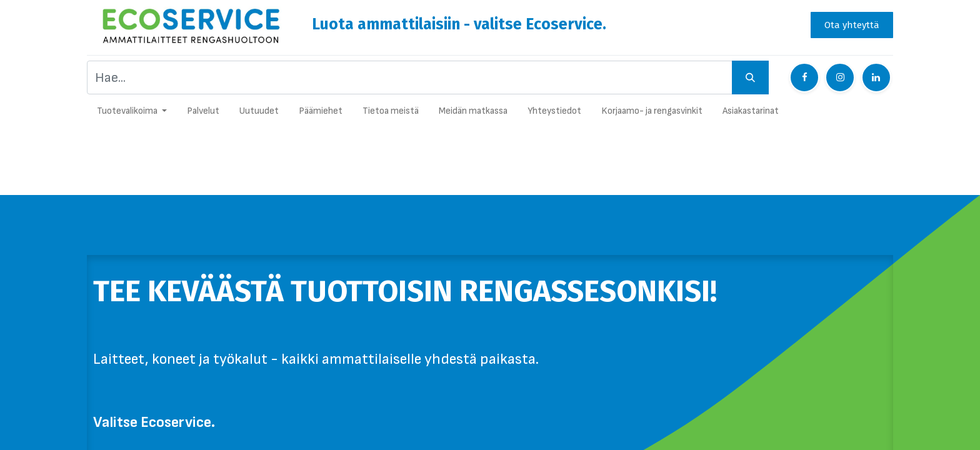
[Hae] (750, 77)
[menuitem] (203, 114)
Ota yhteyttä (852, 25)
